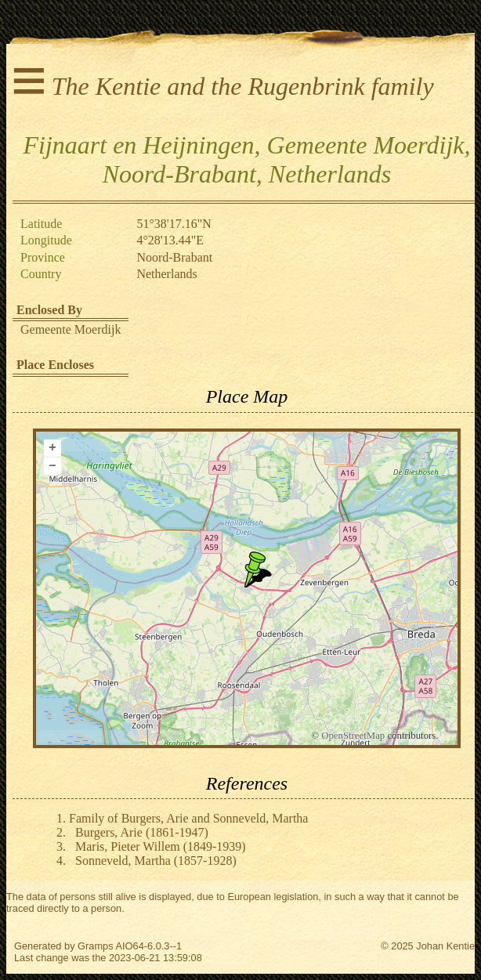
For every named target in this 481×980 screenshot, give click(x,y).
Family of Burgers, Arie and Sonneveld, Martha (188, 818)
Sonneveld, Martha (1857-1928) (156, 861)
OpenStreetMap (353, 736)
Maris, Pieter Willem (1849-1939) (161, 846)
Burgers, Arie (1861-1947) (142, 832)
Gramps (96, 946)
